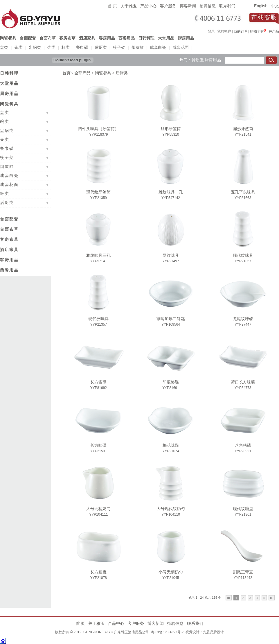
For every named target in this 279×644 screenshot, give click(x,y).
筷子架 (119, 47)
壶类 (51, 47)
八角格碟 (243, 445)
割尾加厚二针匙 (171, 318)
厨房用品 (213, 59)
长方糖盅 (98, 571)
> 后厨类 (119, 72)
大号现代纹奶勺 (171, 508)
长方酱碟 (98, 381)
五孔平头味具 (243, 191)
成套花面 (181, 47)
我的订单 (241, 31)
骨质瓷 (198, 59)
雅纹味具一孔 (171, 191)
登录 (211, 31)
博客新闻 (188, 6)
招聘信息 (208, 6)
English (261, 6)
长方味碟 (98, 445)
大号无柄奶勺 (98, 508)
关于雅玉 (129, 6)
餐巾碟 (82, 47)
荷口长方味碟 (243, 381)
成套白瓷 (158, 47)
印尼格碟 (171, 381)
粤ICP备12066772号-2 (167, 632)
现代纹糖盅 (243, 508)
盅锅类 (35, 47)
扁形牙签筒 (243, 128)
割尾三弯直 (243, 571)
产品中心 (148, 6)
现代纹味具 (243, 255)
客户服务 (168, 6)
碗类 (19, 47)
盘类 (4, 47)
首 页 (112, 6)
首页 (66, 72)
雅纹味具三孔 (98, 255)
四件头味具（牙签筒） (98, 128)
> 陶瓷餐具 (101, 72)
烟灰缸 (138, 47)
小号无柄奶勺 (171, 571)
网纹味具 (171, 255)
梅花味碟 (171, 445)
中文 (275, 6)
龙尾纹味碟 (243, 318)
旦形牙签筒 (171, 128)
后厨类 (101, 47)
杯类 (66, 47)
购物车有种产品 (264, 31)
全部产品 (82, 72)
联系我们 (227, 6)
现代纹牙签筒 (98, 191)
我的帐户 (224, 31)
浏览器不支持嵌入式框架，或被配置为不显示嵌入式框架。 (266, 31)
